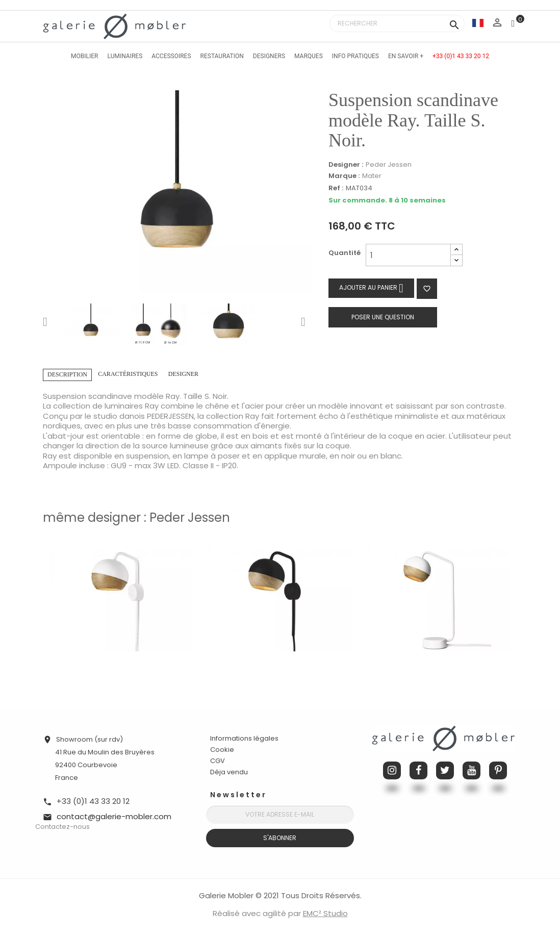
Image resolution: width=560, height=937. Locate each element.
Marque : (344, 176)
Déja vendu (229, 772)
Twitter (445, 770)
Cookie (222, 750)
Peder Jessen (389, 164)
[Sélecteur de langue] (478, 23)
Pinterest (498, 770)
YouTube (472, 770)
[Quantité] (408, 255)
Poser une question (383, 317)
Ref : (336, 188)
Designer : (346, 165)
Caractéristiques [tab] (128, 374)
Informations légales (244, 738)
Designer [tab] (183, 374)
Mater (372, 176)
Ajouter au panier (371, 288)
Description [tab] (67, 374)
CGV (218, 761)
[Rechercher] (397, 23)
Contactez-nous (62, 827)
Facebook (418, 770)
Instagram (392, 770)
